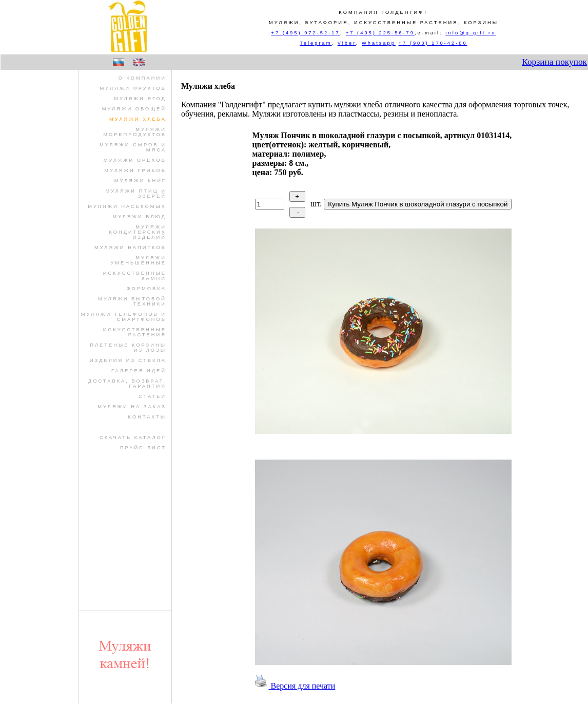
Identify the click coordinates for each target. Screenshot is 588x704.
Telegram (316, 43)
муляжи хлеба (138, 119)
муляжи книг (140, 181)
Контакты (147, 417)
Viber (347, 43)
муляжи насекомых (127, 206)
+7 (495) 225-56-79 (380, 33)
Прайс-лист (143, 448)
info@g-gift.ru (471, 33)
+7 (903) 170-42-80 (433, 43)
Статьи (152, 396)
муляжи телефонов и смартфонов (124, 317)
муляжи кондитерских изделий (137, 232)
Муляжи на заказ (132, 407)
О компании (142, 78)
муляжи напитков (130, 248)
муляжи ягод (140, 99)
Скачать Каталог (133, 437)
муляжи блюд (139, 217)
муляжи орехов (135, 160)
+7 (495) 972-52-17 (306, 33)
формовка (146, 289)
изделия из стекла (128, 360)
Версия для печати (294, 686)
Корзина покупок (554, 62)
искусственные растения (135, 332)
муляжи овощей (134, 109)
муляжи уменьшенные (138, 260)
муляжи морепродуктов (135, 132)
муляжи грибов (135, 170)
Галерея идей (139, 371)
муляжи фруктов (133, 88)
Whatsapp (379, 43)
